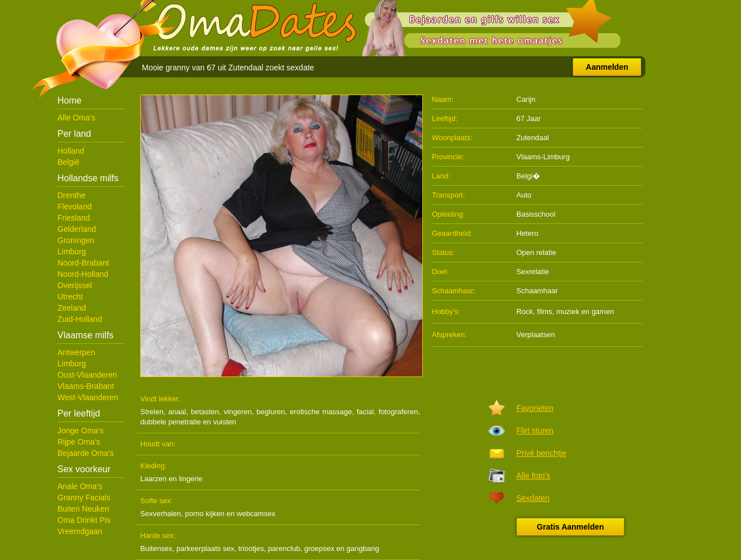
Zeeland (72, 308)
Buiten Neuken (83, 509)
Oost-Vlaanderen (87, 375)
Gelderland (77, 229)
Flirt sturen (535, 431)
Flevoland (75, 207)
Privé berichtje (541, 453)
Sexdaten (533, 498)
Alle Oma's (76, 118)
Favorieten (535, 408)
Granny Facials (84, 498)
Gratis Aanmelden (570, 527)
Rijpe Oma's (79, 442)
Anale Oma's (80, 486)
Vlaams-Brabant (86, 386)
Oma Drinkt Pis (84, 520)
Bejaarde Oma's (86, 453)
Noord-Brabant (83, 263)
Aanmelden (607, 67)
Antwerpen (76, 352)
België (68, 162)
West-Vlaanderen (88, 397)
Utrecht (70, 297)
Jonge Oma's (81, 431)
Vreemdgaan (80, 531)
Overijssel (75, 285)
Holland (71, 151)
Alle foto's (533, 476)
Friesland (74, 218)
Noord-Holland (83, 274)
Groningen (76, 240)
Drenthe (72, 195)
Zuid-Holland (80, 319)
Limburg (72, 252)
